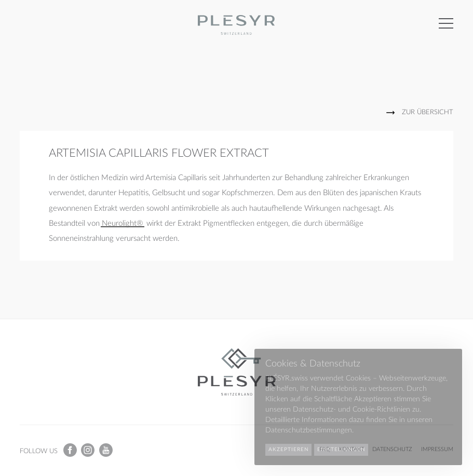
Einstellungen (341, 450)
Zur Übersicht (428, 112)
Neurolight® (123, 223)
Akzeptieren (289, 450)
